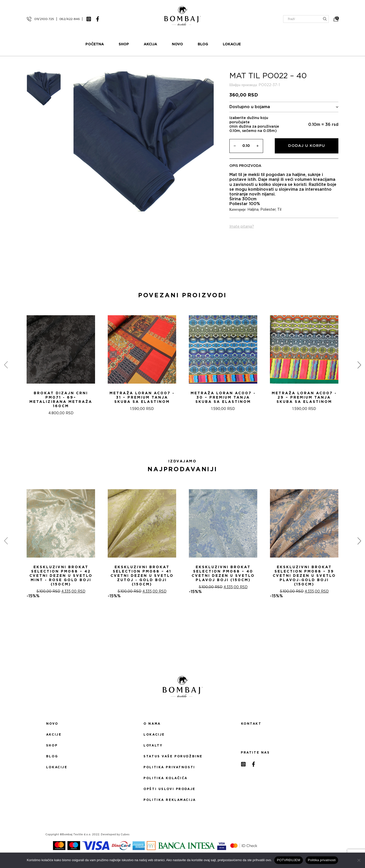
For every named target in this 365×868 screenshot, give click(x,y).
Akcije (54, 738)
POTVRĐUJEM (288, 860)
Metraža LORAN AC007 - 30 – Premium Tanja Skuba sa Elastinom (223, 401)
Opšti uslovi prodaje (169, 792)
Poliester (268, 213)
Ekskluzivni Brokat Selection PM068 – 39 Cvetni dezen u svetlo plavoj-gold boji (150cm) (304, 579)
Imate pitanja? (242, 230)
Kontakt (251, 727)
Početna (114, 46)
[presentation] (6, 368)
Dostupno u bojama (284, 110)
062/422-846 (70, 19)
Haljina (253, 213)
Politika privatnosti (169, 770)
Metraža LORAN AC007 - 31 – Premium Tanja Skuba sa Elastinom (142, 401)
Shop (143, 46)
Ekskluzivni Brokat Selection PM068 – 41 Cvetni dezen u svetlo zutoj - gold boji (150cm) (142, 579)
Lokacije (251, 46)
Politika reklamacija (170, 803)
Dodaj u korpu (307, 149)
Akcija (170, 46)
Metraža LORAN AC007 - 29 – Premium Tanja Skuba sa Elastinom (304, 401)
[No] (359, 860)
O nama (152, 727)
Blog (222, 46)
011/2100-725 (44, 19)
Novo (197, 46)
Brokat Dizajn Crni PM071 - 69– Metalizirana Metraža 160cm (61, 403)
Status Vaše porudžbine (173, 759)
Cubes (125, 838)
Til (279, 213)
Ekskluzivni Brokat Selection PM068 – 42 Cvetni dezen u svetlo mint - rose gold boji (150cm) (61, 579)
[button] (179, 441)
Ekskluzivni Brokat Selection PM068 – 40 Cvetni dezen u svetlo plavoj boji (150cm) (223, 577)
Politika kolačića (166, 781)
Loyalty (153, 748)
